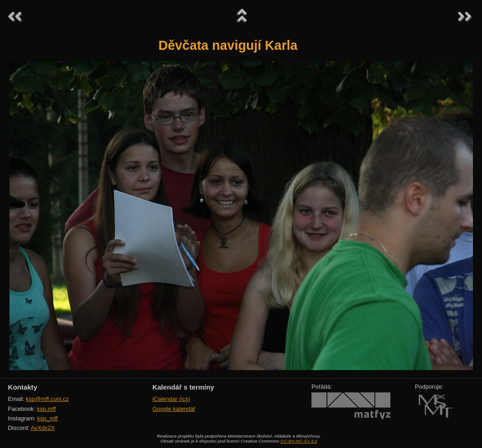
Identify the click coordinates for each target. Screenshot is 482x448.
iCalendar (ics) (172, 399)
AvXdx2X (43, 428)
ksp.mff (47, 409)
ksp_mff (47, 418)
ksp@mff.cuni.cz (47, 399)
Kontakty (23, 387)
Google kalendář (174, 409)
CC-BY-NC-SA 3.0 (299, 441)
